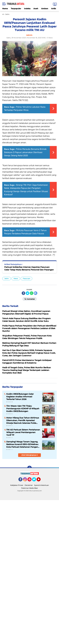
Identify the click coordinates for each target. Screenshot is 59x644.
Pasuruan (26, 279)
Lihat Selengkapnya (30, 455)
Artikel (54, 9)
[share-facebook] (23, 293)
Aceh (36, 9)
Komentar (30, 299)
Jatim (7, 279)
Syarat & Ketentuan (41, 485)
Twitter (35, 480)
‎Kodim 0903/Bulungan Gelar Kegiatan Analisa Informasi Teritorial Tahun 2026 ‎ (20, 397)
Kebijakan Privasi (17, 485)
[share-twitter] (27, 293)
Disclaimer (29, 485)
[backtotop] (29, 468)
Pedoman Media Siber (29, 488)
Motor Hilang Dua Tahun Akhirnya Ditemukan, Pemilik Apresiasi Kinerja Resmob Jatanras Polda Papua (23, 420)
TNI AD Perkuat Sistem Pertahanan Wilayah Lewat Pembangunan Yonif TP (23, 432)
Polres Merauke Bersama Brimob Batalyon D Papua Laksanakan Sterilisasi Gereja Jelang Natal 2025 (25, 152)
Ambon (45, 9)
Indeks (27, 9)
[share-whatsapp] (32, 293)
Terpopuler (16, 9)
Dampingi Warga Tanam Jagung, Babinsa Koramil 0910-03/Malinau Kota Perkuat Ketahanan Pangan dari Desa (22, 444)
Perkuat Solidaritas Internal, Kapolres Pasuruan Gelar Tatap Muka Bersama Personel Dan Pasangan (29, 268)
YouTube (40, 480)
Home (5, 9)
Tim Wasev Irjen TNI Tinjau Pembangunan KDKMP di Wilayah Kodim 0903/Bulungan (23, 409)
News (16, 279)
